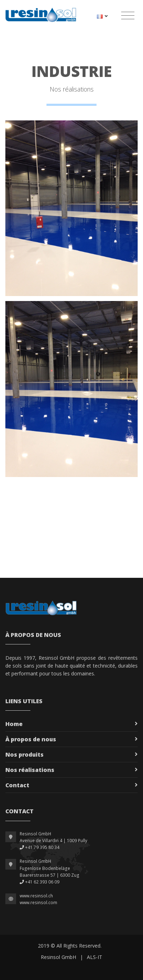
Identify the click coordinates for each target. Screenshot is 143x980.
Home (14, 724)
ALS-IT (95, 957)
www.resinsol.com (38, 903)
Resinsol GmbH (58, 957)
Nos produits (24, 755)
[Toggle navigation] (128, 15)
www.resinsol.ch (36, 896)
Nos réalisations (30, 770)
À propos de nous (31, 739)
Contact (17, 785)
